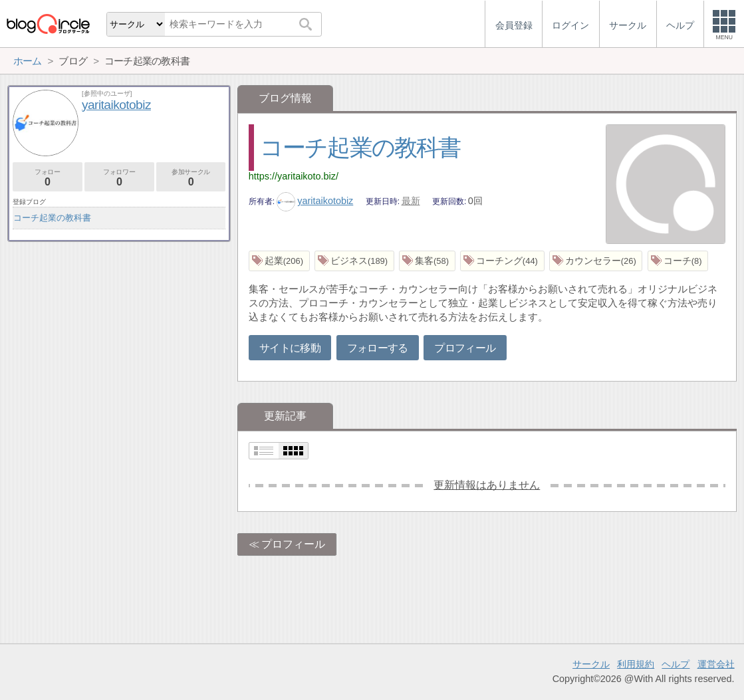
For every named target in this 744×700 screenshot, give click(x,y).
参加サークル (191, 178)
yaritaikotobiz (315, 201)
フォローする (378, 348)
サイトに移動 (290, 348)
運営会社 (716, 664)
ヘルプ (676, 664)
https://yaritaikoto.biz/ (294, 176)
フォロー (48, 178)
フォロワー (119, 178)
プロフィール (465, 348)
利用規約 (636, 664)
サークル (591, 664)
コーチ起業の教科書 (360, 147)
